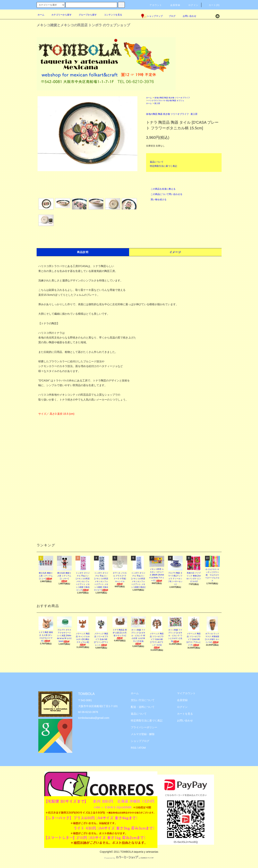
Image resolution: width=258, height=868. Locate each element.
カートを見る (185, 714)
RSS (134, 748)
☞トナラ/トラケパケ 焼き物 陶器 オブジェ (166, 101)
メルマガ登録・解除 (143, 734)
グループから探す (85, 15)
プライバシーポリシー (144, 727)
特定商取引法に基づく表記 (163, 166)
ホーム (41, 15)
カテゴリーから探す (59, 15)
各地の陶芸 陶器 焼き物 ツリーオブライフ (172, 98)
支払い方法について (143, 700)
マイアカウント (186, 693)
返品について (157, 162)
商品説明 (83, 252)
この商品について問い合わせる (164, 194)
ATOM (142, 748)
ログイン (191, 5)
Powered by (129, 858)
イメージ (175, 252)
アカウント (153, 5)
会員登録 (173, 5)
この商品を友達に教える (161, 189)
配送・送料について (143, 707)
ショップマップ (152, 16)
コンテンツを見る (111, 15)
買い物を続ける (156, 200)
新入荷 (157, 103)
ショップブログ (140, 741)
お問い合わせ (187, 16)
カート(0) (212, 5)
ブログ (172, 16)
